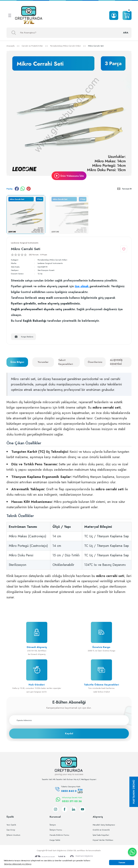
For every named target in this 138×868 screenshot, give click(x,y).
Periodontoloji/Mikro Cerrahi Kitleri (53, 260)
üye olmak (82, 286)
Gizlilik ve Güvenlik (101, 830)
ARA (126, 33)
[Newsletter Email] (69, 720)
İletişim (53, 825)
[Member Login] (114, 15)
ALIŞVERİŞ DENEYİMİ (116, 362)
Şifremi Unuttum (13, 835)
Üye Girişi (11, 830)
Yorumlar (43, 362)
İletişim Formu (56, 830)
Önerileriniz (95, 362)
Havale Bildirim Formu (59, 835)
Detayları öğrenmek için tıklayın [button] (18, 864)
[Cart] (127, 15)
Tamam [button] (122, 863)
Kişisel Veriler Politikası (103, 840)
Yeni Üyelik (11, 825)
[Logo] (29, 15)
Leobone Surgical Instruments (50, 263)
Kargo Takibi (55, 840)
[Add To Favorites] (124, 249)
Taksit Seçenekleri (66, 362)
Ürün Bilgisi (17, 362)
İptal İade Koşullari (101, 835)
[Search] (69, 33)
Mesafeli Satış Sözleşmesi (104, 825)
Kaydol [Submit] (69, 733)
